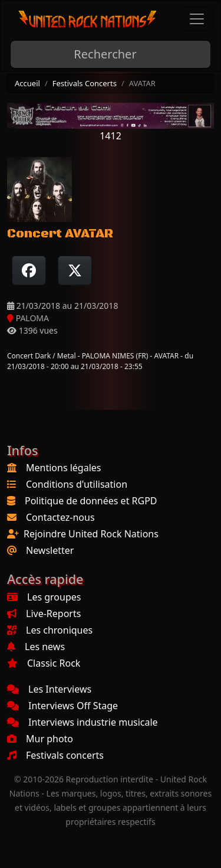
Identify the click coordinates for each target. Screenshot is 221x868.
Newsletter (50, 550)
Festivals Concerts (85, 83)
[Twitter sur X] (75, 270)
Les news (36, 647)
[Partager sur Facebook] (29, 270)
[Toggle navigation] (197, 19)
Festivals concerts (55, 755)
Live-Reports (44, 614)
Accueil (27, 83)
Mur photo (40, 739)
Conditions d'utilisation (77, 484)
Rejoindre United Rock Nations (91, 534)
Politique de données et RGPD (91, 501)
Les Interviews (49, 689)
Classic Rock (44, 663)
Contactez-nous (60, 517)
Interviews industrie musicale (83, 722)
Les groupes (44, 597)
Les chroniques (50, 630)
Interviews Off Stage (62, 706)
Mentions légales (64, 468)
